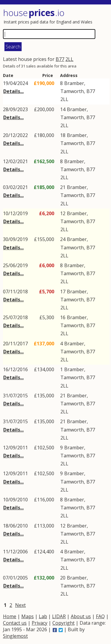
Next (20, 605)
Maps (28, 616)
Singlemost (15, 636)
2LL (69, 59)
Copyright (63, 623)
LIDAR (59, 616)
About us (81, 616)
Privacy (40, 623)
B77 (60, 59)
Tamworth (72, 91)
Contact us (15, 623)
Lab (43, 616)
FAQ (100, 616)
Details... (13, 91)
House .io (34, 13)
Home (10, 616)
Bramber (74, 83)
